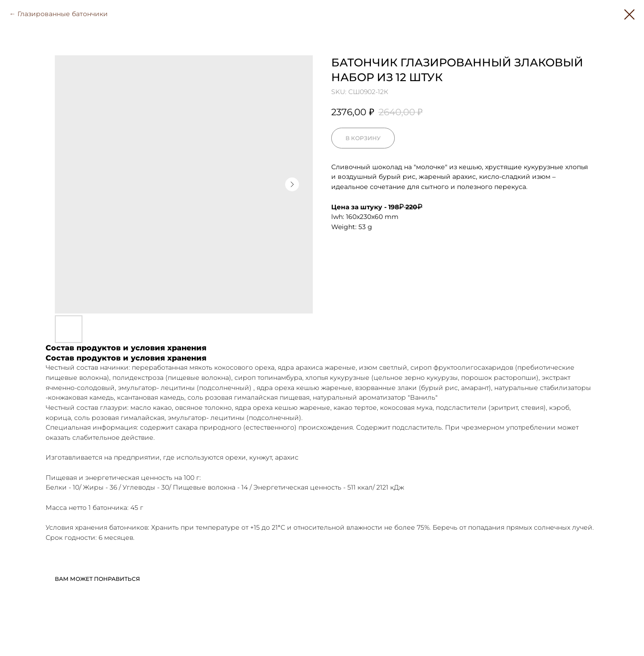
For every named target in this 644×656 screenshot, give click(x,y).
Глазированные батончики (63, 14)
